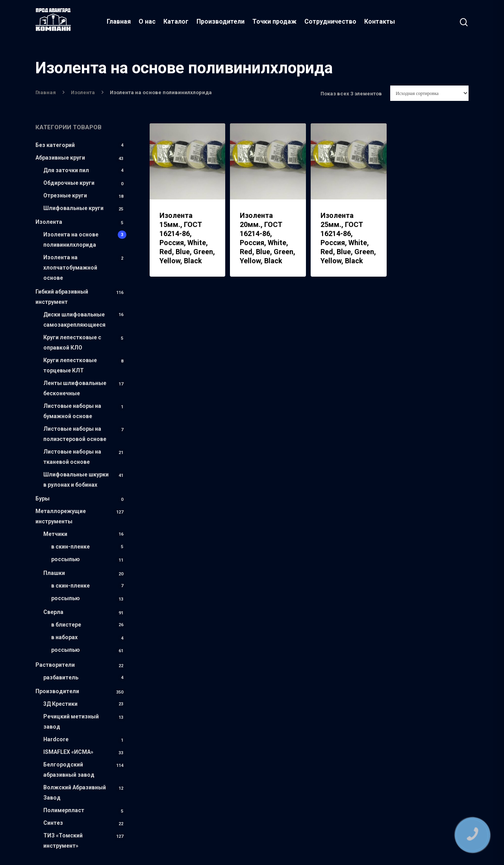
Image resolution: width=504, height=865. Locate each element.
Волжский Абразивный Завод (75, 792)
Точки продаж (276, 21)
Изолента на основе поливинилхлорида (71, 240)
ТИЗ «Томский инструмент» (63, 841)
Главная (120, 21)
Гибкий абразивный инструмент (62, 297)
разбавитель (61, 677)
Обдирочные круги (69, 183)
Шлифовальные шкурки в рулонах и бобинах (76, 480)
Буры (43, 499)
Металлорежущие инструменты (61, 516)
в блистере (66, 625)
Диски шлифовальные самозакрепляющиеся (74, 320)
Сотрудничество (332, 21)
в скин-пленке (70, 547)
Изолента (83, 92)
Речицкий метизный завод (71, 722)
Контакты (381, 21)
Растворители (55, 665)
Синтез (53, 823)
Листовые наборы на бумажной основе (72, 411)
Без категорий (55, 145)
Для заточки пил (66, 170)
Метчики (55, 534)
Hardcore (56, 739)
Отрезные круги (65, 195)
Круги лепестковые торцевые (70, 365)
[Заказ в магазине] (429, 93)
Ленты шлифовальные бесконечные (75, 388)
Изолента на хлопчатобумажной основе (70, 268)
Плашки (54, 573)
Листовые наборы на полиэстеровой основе (75, 434)
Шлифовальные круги (73, 208)
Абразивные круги (60, 158)
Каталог (177, 21)
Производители (222, 21)
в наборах (64, 637)
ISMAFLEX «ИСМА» (68, 752)
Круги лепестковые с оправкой (72, 342)
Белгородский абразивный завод (69, 770)
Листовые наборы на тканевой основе (72, 457)
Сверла (53, 612)
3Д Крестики (60, 704)
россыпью (66, 559)
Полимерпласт (64, 810)
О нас (148, 21)
